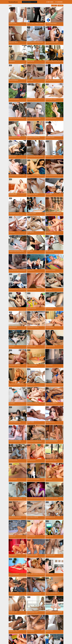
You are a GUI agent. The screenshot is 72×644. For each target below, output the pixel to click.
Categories (59, 2)
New (54, 5)
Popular (60, 5)
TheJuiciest (13, 2)
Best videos (50, 2)
